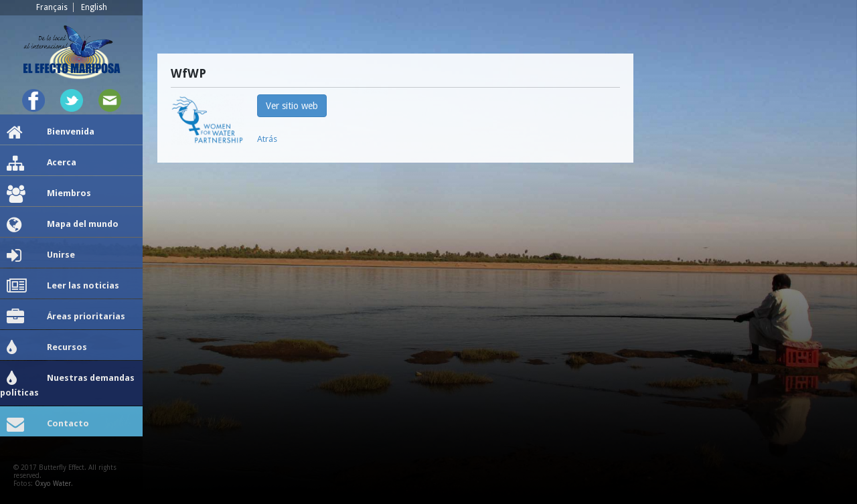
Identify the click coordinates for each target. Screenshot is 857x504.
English (94, 7)
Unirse (41, 256)
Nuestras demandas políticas (67, 384)
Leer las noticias (63, 286)
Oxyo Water (53, 484)
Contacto (48, 424)
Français (52, 7)
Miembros (49, 194)
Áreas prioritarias (66, 317)
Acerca (42, 163)
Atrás (267, 139)
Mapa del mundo (63, 225)
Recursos (47, 348)
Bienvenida (51, 133)
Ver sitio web (292, 106)
